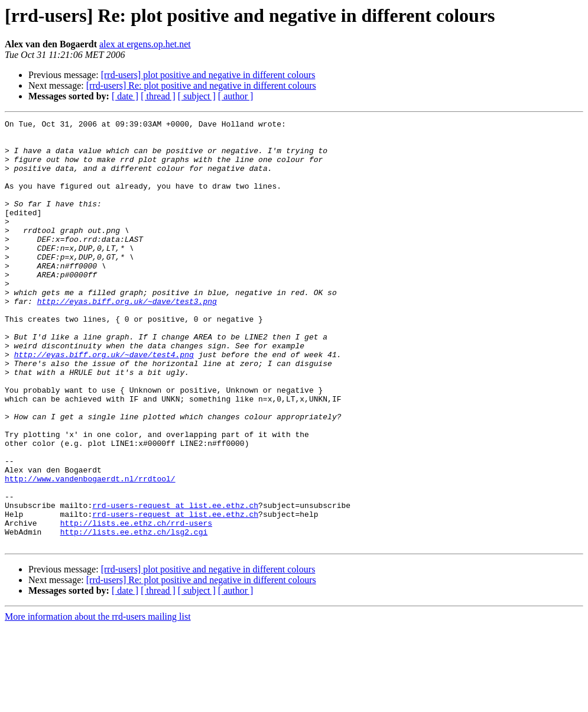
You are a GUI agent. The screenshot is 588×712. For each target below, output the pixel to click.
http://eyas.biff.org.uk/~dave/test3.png (127, 338)
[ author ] (236, 96)
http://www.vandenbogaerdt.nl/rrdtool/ (90, 551)
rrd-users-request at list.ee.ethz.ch (175, 583)
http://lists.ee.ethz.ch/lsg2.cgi (134, 615)
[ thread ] (158, 96)
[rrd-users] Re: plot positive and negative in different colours (201, 85)
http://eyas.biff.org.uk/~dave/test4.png (104, 402)
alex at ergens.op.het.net (145, 44)
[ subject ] (197, 96)
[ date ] (125, 96)
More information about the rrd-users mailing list (98, 702)
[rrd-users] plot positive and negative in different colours (208, 75)
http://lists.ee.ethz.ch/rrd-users (136, 604)
